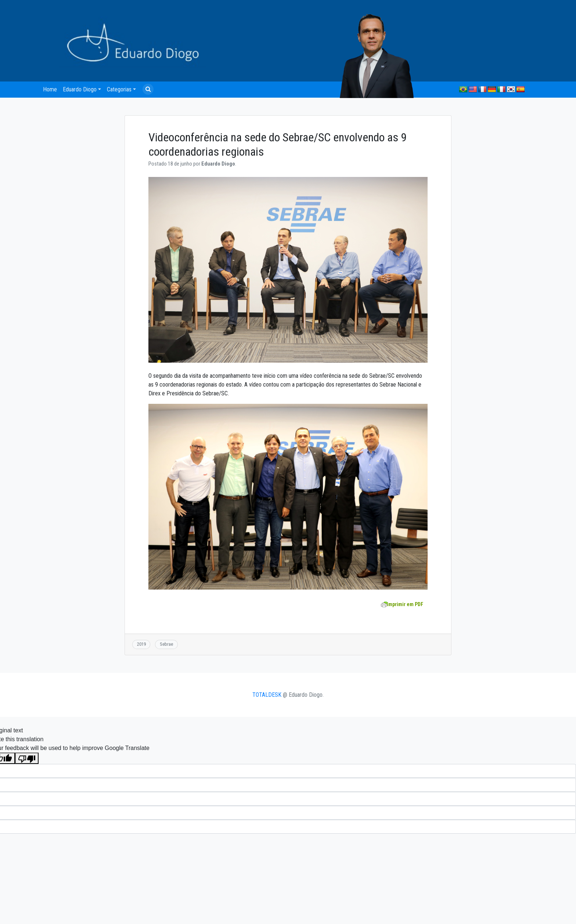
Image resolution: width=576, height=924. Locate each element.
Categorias (119, 89)
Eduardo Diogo (80, 89)
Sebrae (166, 644)
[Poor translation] (27, 758)
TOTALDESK (267, 695)
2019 (141, 644)
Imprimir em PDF (402, 604)
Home (50, 89)
